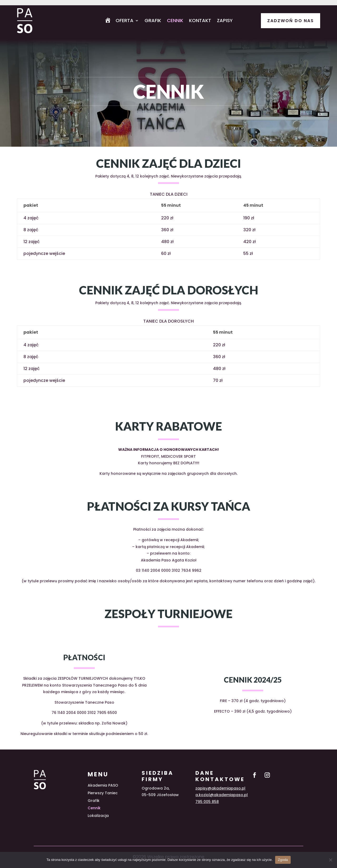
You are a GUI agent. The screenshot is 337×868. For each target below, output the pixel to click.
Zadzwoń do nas (291, 21)
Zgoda (283, 860)
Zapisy (225, 21)
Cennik (175, 21)
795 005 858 (207, 802)
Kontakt (200, 21)
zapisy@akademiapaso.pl (220, 788)
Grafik (153, 21)
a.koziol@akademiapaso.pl (222, 795)
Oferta (125, 21)
